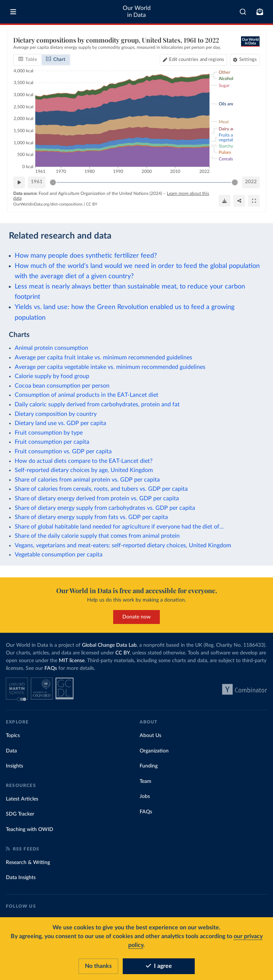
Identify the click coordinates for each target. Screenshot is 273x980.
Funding (149, 766)
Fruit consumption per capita (52, 442)
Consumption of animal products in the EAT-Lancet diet (87, 395)
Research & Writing (28, 863)
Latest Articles (22, 799)
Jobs (145, 796)
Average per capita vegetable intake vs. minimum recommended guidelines (110, 367)
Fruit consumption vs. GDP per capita (63, 451)
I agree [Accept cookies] (159, 966)
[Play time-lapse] (19, 182)
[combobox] (243, 12)
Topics (13, 736)
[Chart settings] (245, 59)
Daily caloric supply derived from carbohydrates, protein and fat (97, 404)
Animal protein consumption (51, 348)
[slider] (53, 182)
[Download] (224, 201)
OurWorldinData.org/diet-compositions (48, 204)
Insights (15, 766)
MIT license (72, 661)
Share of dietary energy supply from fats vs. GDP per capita (91, 517)
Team (146, 781)
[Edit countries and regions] (193, 59)
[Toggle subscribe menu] (260, 12)
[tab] (28, 59)
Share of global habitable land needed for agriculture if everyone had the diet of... (119, 527)
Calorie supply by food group (52, 376)
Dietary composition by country (56, 414)
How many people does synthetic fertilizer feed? (86, 256)
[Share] (239, 201)
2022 (251, 182)
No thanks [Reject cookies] (98, 966)
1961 (37, 182)
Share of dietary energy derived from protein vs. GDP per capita (97, 498)
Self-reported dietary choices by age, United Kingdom (84, 470)
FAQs (51, 668)
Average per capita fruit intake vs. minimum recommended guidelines (103, 357)
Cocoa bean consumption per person (62, 386)
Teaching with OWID (30, 830)
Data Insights (21, 878)
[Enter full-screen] (254, 201)
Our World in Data (137, 12)
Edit (197, 59)
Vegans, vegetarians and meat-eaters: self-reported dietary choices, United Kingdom (123, 545)
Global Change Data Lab (109, 645)
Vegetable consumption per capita (59, 555)
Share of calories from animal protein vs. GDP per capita (87, 480)
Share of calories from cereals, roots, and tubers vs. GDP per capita (101, 489)
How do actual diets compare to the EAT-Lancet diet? (84, 461)
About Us (150, 736)
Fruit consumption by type (49, 433)
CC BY (92, 204)
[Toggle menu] (13, 12)
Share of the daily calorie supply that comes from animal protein (97, 536)
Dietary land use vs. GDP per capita (60, 423)
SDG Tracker (20, 814)
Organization (154, 751)
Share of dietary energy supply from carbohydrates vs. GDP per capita (105, 508)
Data (11, 751)
